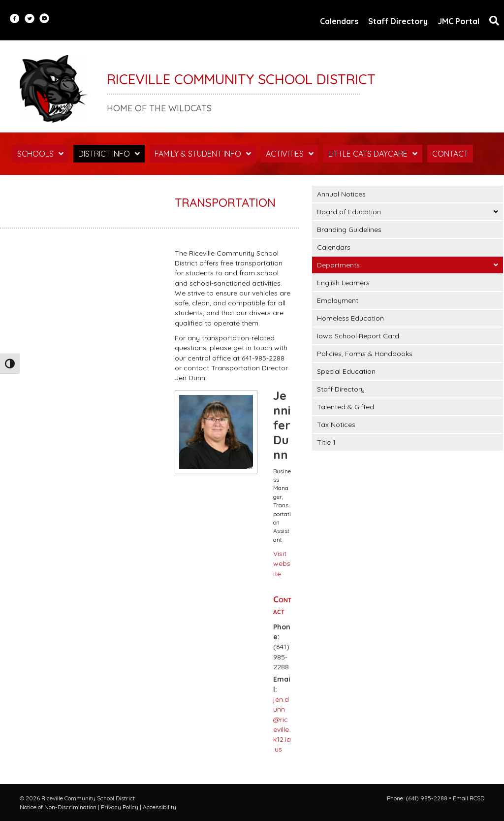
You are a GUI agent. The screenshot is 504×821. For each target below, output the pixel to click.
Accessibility (159, 807)
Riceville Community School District (241, 79)
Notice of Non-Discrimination (58, 807)
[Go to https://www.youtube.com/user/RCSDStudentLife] (44, 19)
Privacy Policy (120, 807)
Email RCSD (469, 798)
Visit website (282, 564)
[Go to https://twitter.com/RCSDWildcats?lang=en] (30, 19)
